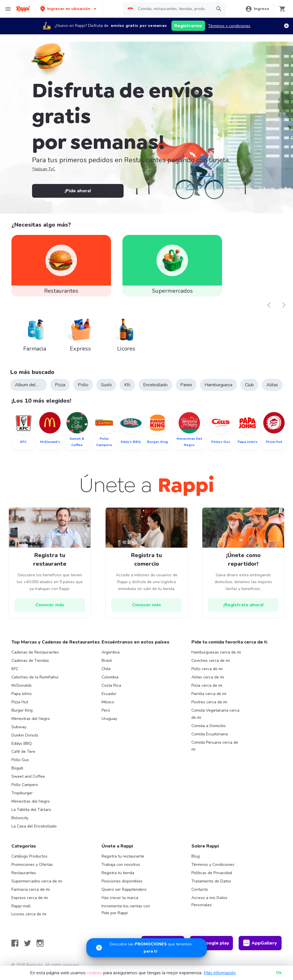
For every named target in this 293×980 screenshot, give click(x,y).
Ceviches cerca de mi (211, 661)
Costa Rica (111, 685)
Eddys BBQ (22, 744)
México (108, 702)
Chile (106, 669)
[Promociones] (147, 948)
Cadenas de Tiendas (30, 661)
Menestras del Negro (31, 719)
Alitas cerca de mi (208, 677)
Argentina (111, 652)
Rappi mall (21, 906)
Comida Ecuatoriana (210, 734)
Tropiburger (22, 793)
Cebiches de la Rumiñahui (35, 677)
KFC (15, 669)
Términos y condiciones (229, 26)
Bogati (17, 768)
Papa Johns (22, 694)
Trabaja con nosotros (121, 865)
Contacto (200, 889)
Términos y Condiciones (213, 865)
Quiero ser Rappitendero (124, 889)
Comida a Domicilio (209, 726)
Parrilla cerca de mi (209, 694)
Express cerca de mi (30, 898)
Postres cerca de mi (209, 702)
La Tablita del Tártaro (31, 810)
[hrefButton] (50, 605)
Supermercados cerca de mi (37, 881)
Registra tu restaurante (123, 856)
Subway (19, 727)
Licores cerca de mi (29, 914)
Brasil (107, 661)
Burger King (22, 710)
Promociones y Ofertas (32, 865)
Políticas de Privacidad (212, 873)
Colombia (110, 677)
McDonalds (22, 685)
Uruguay (109, 719)
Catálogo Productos (29, 856)
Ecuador (109, 694)
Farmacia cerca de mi (31, 889)
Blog (196, 856)
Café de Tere (23, 752)
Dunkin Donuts (25, 735)
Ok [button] (279, 973)
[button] (69, 9)
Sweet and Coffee (28, 776)
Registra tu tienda (118, 873)
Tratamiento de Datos (211, 881)
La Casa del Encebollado (34, 826)
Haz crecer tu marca (120, 898)
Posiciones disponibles (122, 881)
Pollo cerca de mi (207, 669)
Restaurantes (24, 873)
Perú (106, 710)
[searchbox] (173, 9)
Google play (212, 943)
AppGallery (260, 943)
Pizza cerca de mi (207, 685)
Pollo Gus (20, 760)
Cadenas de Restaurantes (35, 652)
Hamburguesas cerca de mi (216, 652)
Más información (220, 973)
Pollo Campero (25, 785)
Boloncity (20, 818)
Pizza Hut (20, 702)
